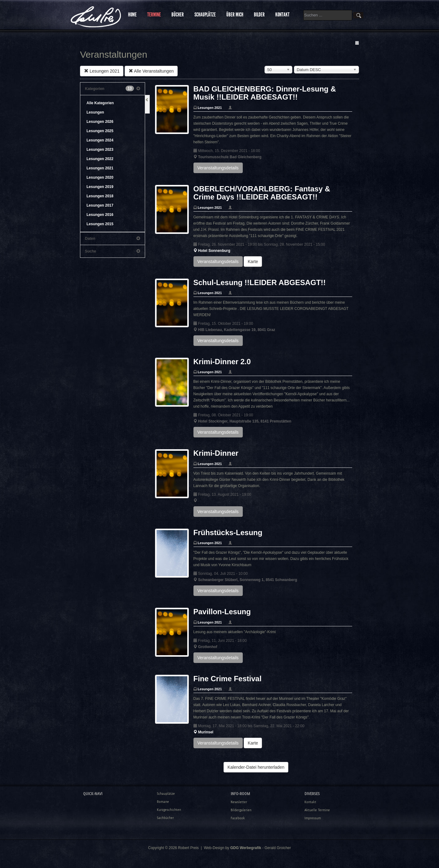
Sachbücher (165, 818)
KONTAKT (282, 15)
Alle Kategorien (100, 103)
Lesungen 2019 (100, 187)
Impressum (313, 818)
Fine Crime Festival (228, 679)
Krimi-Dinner (216, 453)
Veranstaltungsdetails (218, 168)
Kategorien (113, 89)
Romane (163, 802)
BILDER (259, 15)
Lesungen (95, 112)
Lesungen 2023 (100, 150)
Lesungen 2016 (100, 215)
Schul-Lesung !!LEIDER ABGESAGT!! (260, 282)
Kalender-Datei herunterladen (256, 767)
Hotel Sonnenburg (214, 251)
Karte (253, 262)
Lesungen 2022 (100, 159)
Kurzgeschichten (169, 810)
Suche (113, 251)
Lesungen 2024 (100, 140)
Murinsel (206, 732)
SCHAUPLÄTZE (205, 15)
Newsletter (239, 802)
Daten (113, 239)
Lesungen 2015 (100, 224)
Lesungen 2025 (100, 131)
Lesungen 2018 (100, 196)
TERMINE (154, 15)
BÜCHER (178, 15)
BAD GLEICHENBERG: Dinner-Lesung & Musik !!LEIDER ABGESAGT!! (265, 93)
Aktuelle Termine (317, 810)
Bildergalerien (241, 810)
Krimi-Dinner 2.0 (222, 362)
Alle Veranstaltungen (151, 71)
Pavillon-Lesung (222, 612)
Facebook (238, 818)
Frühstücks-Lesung (228, 532)
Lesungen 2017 (100, 205)
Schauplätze (166, 794)
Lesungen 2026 (100, 122)
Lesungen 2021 (102, 71)
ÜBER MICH (235, 15)
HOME (132, 15)
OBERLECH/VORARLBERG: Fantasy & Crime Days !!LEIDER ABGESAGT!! (262, 193)
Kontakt (310, 802)
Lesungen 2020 (100, 177)
